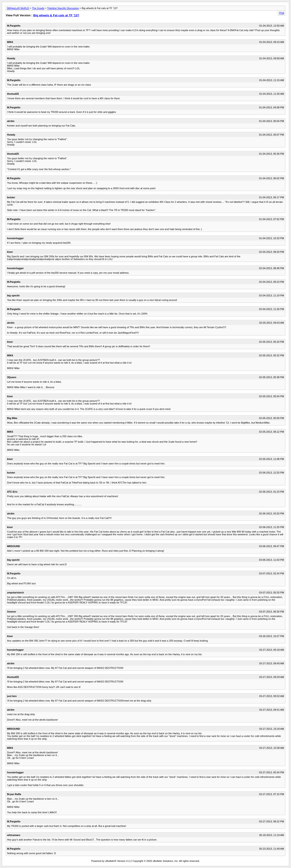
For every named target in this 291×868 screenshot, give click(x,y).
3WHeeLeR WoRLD (18, 8)
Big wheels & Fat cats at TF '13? (56, 15)
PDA (282, 13)
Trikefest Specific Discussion (63, 8)
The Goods (38, 8)
